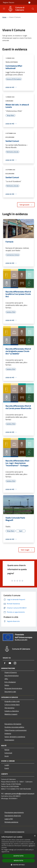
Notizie (7, 750)
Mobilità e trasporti (11, 714)
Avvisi (7, 756)
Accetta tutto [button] (18, 856)
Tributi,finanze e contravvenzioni (16, 730)
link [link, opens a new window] (8, 852)
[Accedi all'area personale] (29, 3)
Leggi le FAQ (9, 819)
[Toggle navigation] (4, 9)
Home (4, 17)
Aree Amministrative (12, 676)
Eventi (7, 768)
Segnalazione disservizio (13, 816)
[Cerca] (33, 9)
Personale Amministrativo (13, 688)
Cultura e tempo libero (12, 705)
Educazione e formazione (13, 724)
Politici (7, 685)
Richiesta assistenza (11, 822)
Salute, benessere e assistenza (15, 737)
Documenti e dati (10, 692)
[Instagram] (15, 663)
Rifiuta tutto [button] (18, 861)
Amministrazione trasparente (14, 832)
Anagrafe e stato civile (12, 701)
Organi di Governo (11, 672)
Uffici (6, 679)
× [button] (35, 836)
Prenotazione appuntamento (14, 812)
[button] (19, 865)
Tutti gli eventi (26, 205)
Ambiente (8, 733)
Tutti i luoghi (27, 550)
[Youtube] (10, 663)
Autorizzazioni (9, 740)
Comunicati (8, 753)
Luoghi (7, 765)
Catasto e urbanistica (12, 711)
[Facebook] (5, 663)
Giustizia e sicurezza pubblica (14, 727)
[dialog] (18, 851)
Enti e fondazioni (10, 682)
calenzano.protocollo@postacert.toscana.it (19, 794)
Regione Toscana (9, 2)
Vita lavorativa (9, 708)
